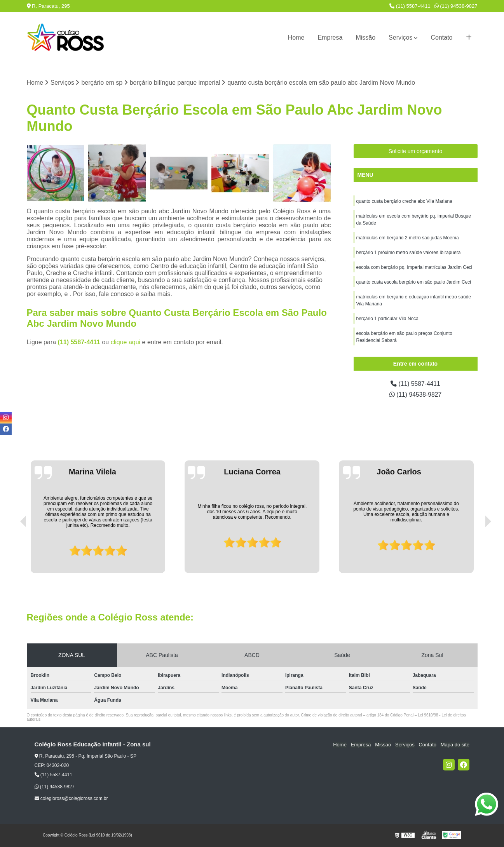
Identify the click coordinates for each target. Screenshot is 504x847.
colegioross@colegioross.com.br (71, 798)
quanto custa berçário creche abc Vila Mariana (404, 202)
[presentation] (12, 551)
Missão (365, 37)
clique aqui (126, 342)
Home (296, 37)
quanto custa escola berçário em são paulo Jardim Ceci (414, 282)
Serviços (400, 37)
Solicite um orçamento (416, 152)
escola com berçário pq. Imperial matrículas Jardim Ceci (414, 268)
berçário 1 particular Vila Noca (388, 319)
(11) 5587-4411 (410, 6)
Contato (441, 37)
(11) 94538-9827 (456, 6)
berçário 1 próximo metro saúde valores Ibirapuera (409, 253)
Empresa (330, 37)
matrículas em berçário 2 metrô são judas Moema (408, 238)
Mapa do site (455, 745)
